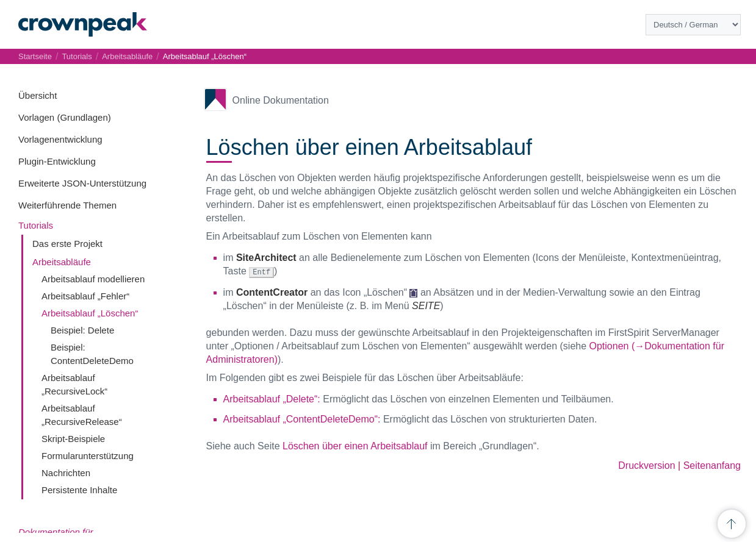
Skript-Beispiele (73, 439)
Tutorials (36, 225)
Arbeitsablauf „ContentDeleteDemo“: (302, 419)
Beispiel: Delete (82, 330)
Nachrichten (66, 473)
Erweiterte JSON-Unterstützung (82, 183)
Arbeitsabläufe (62, 262)
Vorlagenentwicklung (60, 139)
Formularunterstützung (88, 456)
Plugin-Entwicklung (57, 161)
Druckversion (646, 465)
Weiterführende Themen (67, 205)
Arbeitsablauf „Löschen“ (90, 313)
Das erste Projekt (67, 244)
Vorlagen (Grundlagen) (65, 117)
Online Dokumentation (281, 100)
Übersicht (38, 95)
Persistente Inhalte (79, 490)
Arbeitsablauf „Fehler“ (85, 296)
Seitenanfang (712, 465)
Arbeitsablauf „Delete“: (272, 398)
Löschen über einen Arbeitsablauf (355, 445)
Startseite (35, 56)
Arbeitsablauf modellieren (93, 279)
